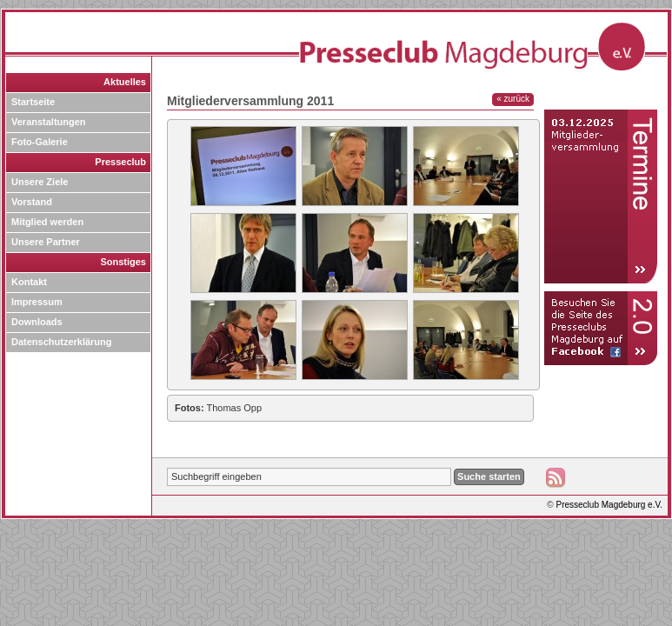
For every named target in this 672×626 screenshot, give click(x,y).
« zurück (513, 99)
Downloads (37, 322)
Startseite (33, 102)
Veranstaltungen (49, 122)
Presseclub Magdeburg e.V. (610, 505)
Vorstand (32, 202)
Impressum (37, 302)
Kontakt (29, 282)
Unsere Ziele (40, 182)
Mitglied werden (47, 222)
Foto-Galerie (40, 142)
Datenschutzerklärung (62, 342)
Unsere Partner (46, 242)
